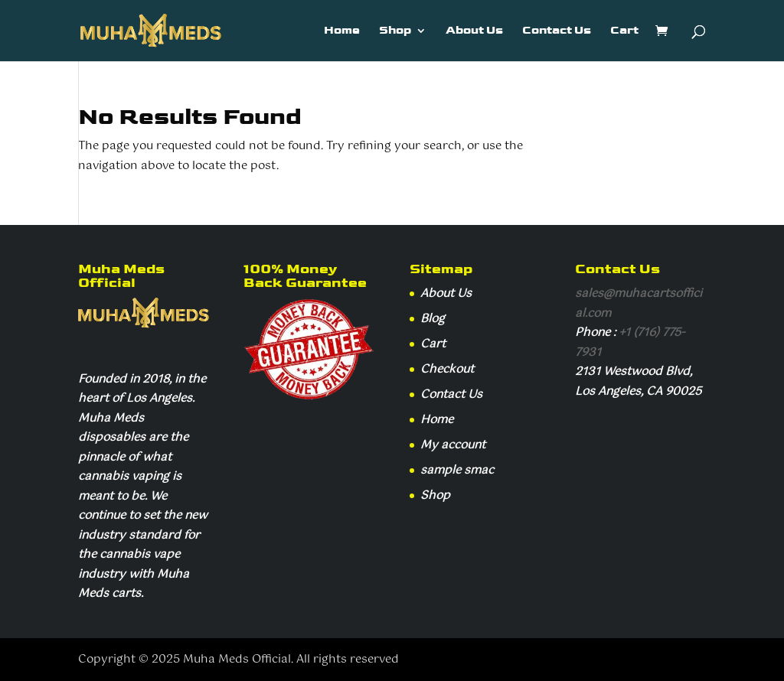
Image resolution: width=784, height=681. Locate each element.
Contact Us (557, 31)
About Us (474, 31)
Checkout (447, 369)
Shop (395, 31)
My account (453, 445)
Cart (624, 31)
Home (342, 31)
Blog (433, 319)
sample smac (457, 470)
